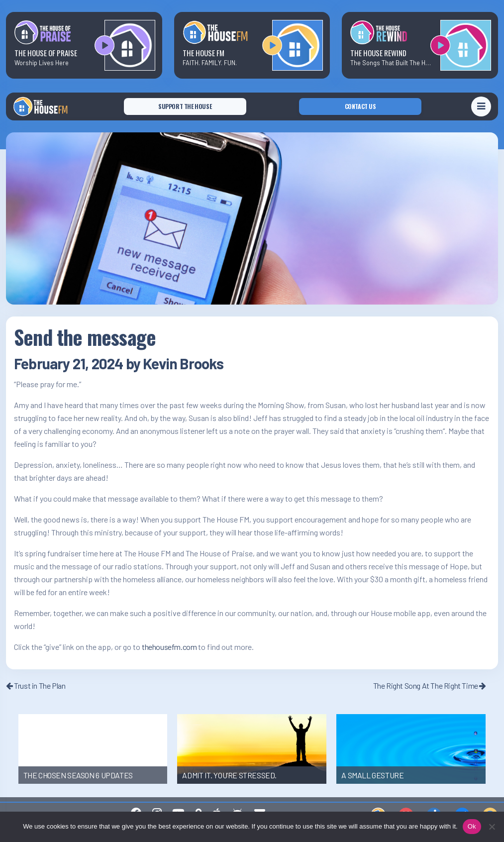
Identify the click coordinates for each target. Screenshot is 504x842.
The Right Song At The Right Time (430, 685)
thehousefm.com (169, 647)
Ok (472, 826)
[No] (492, 827)
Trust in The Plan (36, 685)
